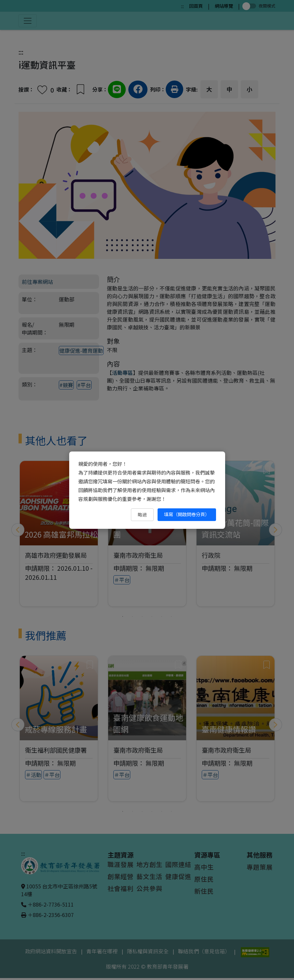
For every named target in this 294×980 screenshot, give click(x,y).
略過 (142, 515)
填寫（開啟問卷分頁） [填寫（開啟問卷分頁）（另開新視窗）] (187, 514)
